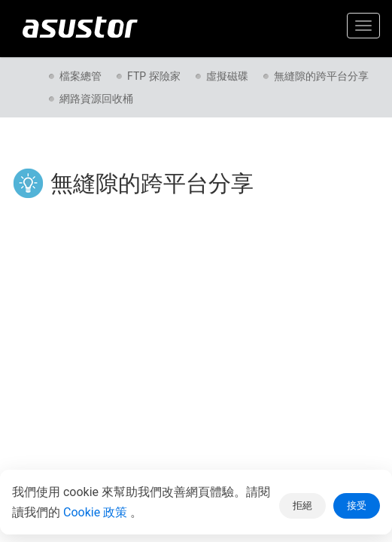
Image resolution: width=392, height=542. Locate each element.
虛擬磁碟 (227, 76)
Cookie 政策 (97, 512)
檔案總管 (81, 76)
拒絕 (302, 505)
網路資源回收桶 (96, 99)
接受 (357, 505)
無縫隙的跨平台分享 (321, 76)
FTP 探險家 (154, 76)
